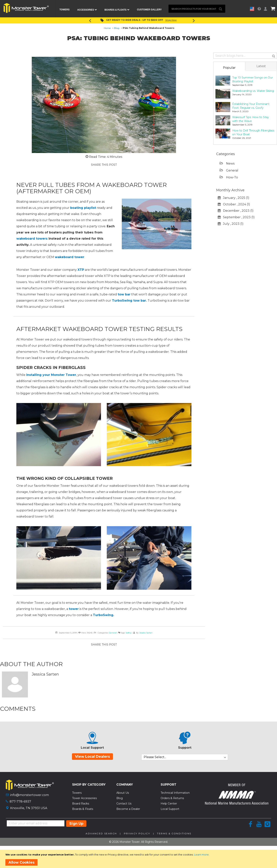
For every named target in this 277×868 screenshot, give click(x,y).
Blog (117, 28)
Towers (77, 793)
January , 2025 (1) (234, 198)
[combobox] (197, 9)
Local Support (170, 809)
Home (107, 28)
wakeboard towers (32, 239)
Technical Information (175, 793)
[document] (139, 859)
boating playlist (83, 208)
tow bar (124, 294)
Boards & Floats (83, 809)
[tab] (229, 67)
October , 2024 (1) (234, 204)
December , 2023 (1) (236, 211)
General (113, 633)
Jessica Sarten (146, 633)
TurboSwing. (103, 615)
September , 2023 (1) (236, 217)
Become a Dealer (128, 809)
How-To (229, 177)
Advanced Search (101, 833)
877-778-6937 (20, 802)
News (227, 163)
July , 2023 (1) (231, 224)
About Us (123, 793)
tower (74, 609)
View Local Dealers (92, 757)
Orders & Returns (172, 798)
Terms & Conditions (174, 833)
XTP (81, 270)
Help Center (169, 804)
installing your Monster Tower (51, 375)
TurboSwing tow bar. (129, 301)
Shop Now (171, 20)
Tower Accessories (84, 798)
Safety (128, 633)
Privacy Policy (137, 833)
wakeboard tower (70, 257)
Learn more (201, 855)
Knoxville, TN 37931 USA (29, 808)
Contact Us (124, 804)
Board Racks (81, 804)
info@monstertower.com (30, 795)
